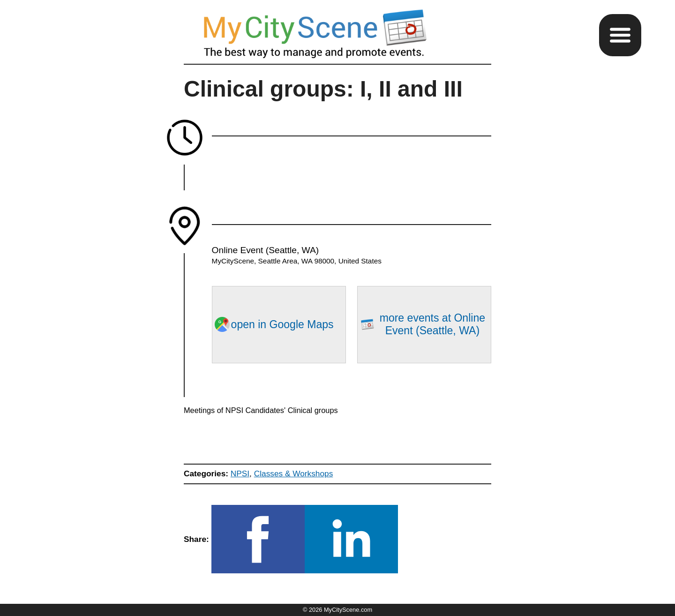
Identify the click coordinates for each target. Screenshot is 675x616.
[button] (620, 35)
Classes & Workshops (294, 473)
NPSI (240, 473)
